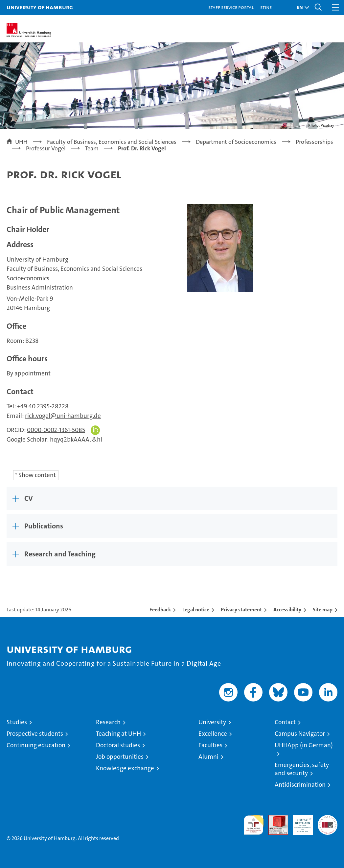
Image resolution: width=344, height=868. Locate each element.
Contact (285, 722)
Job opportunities (120, 757)
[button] (301, 7)
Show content (37, 475)
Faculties (210, 745)
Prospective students (35, 734)
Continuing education (36, 745)
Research (108, 722)
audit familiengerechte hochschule (254, 825)
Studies (17, 722)
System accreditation (328, 822)
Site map (323, 610)
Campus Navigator (300, 734)
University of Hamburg (40, 7)
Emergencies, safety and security (302, 769)
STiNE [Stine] (266, 7)
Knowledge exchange (125, 768)
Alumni (208, 757)
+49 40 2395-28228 (43, 406)
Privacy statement (241, 610)
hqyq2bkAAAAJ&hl (76, 439)
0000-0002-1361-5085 (56, 430)
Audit (275, 818)
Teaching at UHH (118, 734)
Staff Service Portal (231, 7)
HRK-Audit (299, 822)
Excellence (213, 734)
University (212, 722)
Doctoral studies (118, 745)
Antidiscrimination (300, 785)
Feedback (160, 610)
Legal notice (196, 610)
